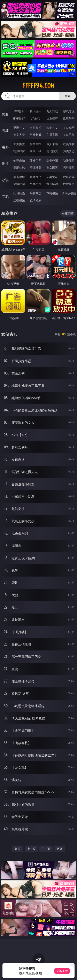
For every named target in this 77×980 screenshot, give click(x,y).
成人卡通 (52, 144)
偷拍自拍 (36, 144)
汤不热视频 (69, 193)
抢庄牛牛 (69, 118)
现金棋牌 (52, 118)
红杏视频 (19, 200)
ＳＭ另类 (69, 135)
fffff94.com (39, 86)
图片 (5, 163)
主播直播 (52, 135)
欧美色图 (52, 160)
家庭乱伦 (36, 177)
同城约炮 (19, 193)
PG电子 (19, 111)
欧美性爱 (69, 144)
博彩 (5, 114)
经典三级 (36, 151)
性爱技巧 (69, 184)
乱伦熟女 (52, 151)
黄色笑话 (52, 184)
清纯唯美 (36, 167)
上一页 (31, 849)
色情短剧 (36, 200)
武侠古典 (69, 177)
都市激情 (19, 177)
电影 (5, 147)
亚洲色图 (36, 160)
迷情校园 (19, 184)
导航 (5, 196)
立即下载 (62, 971)
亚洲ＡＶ (19, 128)
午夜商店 (36, 193)
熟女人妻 (19, 135)
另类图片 (69, 167)
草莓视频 (52, 193)
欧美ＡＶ (52, 128)
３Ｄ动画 (69, 128)
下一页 (46, 849)
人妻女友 (52, 177)
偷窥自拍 (19, 160)
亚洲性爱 (19, 144)
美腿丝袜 (19, 167)
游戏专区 (69, 111)
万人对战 (52, 111)
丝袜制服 (36, 135)
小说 (5, 180)
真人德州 (36, 111)
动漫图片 (69, 160)
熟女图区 (52, 167)
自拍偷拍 (36, 128)
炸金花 (36, 118)
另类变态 (69, 151)
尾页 (59, 849)
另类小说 (36, 184)
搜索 (68, 96)
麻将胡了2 (19, 118)
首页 (18, 849)
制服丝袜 (19, 151)
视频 (5, 131)
